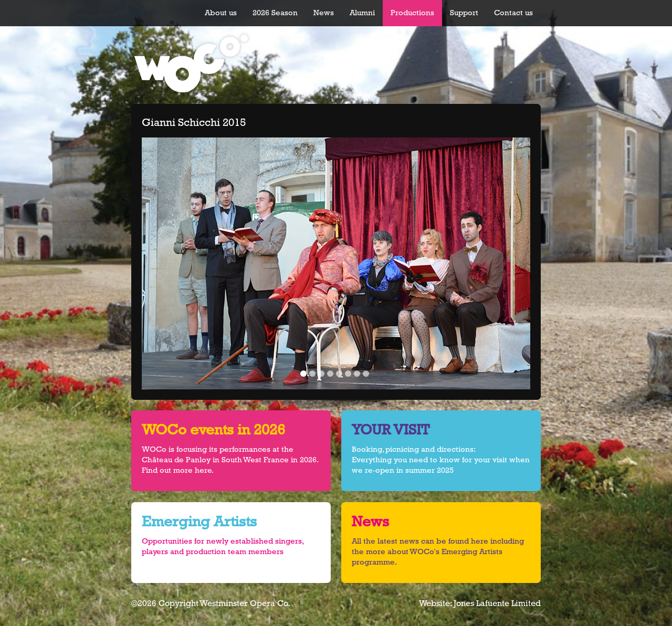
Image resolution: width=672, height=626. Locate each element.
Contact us (513, 13)
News (324, 13)
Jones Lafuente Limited (497, 603)
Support (464, 13)
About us (221, 13)
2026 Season (275, 13)
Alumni (362, 13)
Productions (412, 13)
